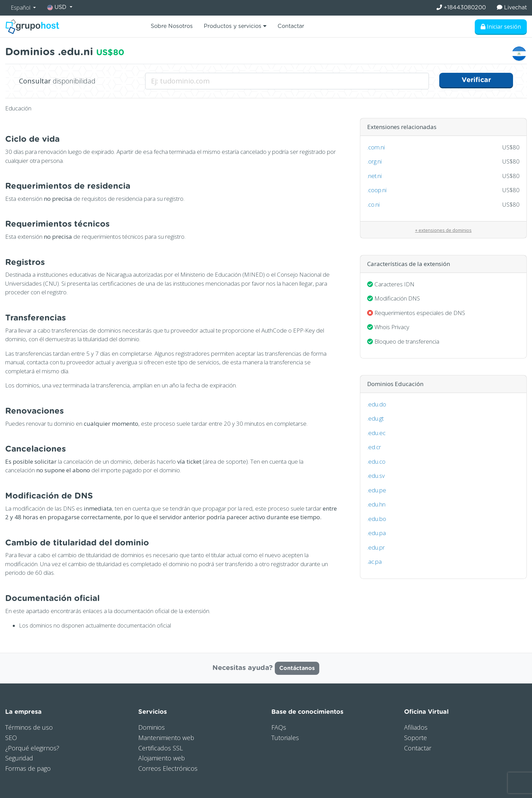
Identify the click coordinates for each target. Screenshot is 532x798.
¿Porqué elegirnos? (32, 748)
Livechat (512, 7)
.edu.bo (377, 519)
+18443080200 (461, 7)
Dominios (152, 727)
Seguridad (19, 758)
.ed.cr (374, 447)
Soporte (415, 738)
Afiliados (416, 727)
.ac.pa (374, 561)
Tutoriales (285, 738)
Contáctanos (297, 668)
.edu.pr (376, 547)
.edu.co (376, 461)
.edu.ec (376, 433)
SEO (11, 738)
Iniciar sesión (501, 27)
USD (58, 7)
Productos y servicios (235, 26)
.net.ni (374, 176)
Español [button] (21, 8)
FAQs (279, 727)
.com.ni (376, 147)
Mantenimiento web (166, 738)
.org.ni (374, 161)
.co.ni (373, 204)
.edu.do (377, 404)
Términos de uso (29, 727)
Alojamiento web (162, 758)
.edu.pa (377, 533)
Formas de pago (28, 768)
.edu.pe (377, 490)
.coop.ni (377, 190)
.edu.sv (376, 476)
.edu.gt (375, 418)
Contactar (291, 26)
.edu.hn (376, 504)
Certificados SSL (160, 748)
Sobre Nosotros (172, 26)
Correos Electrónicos (168, 768)
